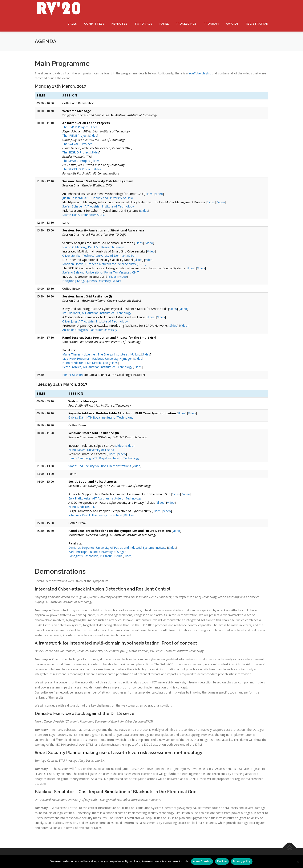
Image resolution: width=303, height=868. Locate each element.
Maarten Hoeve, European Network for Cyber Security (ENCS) (104, 264)
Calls (72, 24)
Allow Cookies (202, 861)
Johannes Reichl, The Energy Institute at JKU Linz (101, 515)
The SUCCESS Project (77, 169)
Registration (257, 24)
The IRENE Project (75, 135)
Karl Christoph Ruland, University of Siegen (97, 552)
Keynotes (120, 24)
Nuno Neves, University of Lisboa (91, 450)
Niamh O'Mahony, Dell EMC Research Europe (93, 247)
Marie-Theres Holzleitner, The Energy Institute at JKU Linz (101, 354)
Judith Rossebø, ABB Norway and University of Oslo (98, 198)
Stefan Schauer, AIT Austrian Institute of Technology (98, 206)
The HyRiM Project (75, 127)
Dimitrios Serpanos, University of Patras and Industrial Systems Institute (117, 548)
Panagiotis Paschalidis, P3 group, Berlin (95, 556)
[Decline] (298, 861)
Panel (164, 24)
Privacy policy (242, 861)
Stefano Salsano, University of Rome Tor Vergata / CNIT (101, 272)
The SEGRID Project (76, 152)
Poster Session (72, 375)
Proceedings (186, 24)
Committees (94, 24)
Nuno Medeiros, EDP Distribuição (85, 363)
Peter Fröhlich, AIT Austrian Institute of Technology (97, 367)
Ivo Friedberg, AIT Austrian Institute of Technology (97, 313)
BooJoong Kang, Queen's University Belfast (92, 281)
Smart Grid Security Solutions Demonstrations (100, 466)
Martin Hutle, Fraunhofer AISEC (84, 215)
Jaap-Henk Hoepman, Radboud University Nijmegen (97, 359)
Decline (222, 861)
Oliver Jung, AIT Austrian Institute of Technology (95, 321)
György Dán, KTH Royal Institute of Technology (101, 417)
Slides (94, 127)
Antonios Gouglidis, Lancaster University (90, 330)
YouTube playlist (200, 73)
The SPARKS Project (76, 161)
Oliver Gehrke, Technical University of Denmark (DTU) (99, 256)
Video (159, 194)
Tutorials (144, 24)
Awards (232, 24)
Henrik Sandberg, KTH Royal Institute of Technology (104, 458)
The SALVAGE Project (77, 144)
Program (211, 24)
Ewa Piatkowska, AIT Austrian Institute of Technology (105, 498)
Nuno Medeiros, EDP (83, 507)
